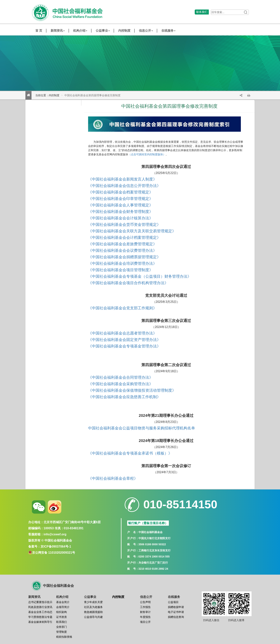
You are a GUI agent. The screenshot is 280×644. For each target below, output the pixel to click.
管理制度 (62, 632)
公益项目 (173, 602)
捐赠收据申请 (176, 607)
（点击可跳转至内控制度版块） (147, 154)
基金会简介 (63, 602)
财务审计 (145, 612)
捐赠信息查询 (176, 617)
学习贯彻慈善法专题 (40, 617)
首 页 (39, 31)
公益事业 (103, 31)
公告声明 (145, 602)
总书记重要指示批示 (40, 602)
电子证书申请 (176, 612)
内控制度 (124, 31)
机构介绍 (80, 31)
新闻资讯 (58, 31)
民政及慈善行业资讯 (40, 607)
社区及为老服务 (93, 607)
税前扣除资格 (64, 637)
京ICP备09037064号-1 (56, 547)
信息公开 (146, 31)
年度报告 (145, 617)
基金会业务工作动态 (40, 612)
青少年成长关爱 (93, 602)
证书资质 (62, 617)
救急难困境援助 (93, 612)
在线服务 (168, 31)
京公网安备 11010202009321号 (54, 553)
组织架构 (62, 612)
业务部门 (62, 627)
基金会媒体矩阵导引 (40, 622)
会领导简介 (63, 607)
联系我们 (62, 622)
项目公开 (145, 622)
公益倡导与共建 (93, 617)
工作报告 (145, 607)
